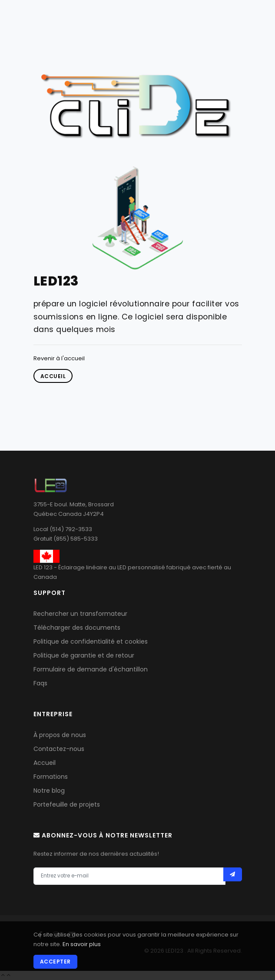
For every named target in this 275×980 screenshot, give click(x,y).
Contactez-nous (59, 749)
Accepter (55, 962)
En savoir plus (82, 944)
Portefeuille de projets (67, 804)
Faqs (40, 683)
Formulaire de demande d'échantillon (91, 669)
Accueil (45, 763)
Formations (51, 777)
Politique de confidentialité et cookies (91, 641)
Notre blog (49, 791)
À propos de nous (60, 735)
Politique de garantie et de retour (84, 655)
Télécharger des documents (77, 628)
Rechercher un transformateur (80, 614)
